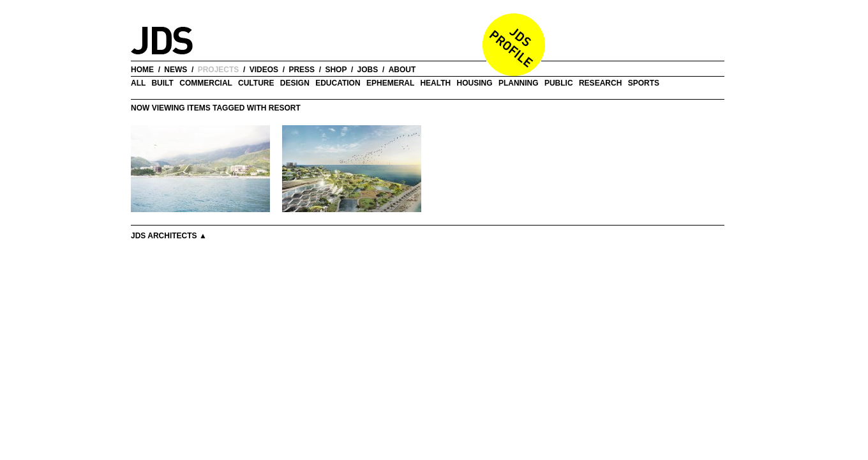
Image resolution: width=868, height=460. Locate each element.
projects (219, 70)
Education (338, 83)
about (402, 70)
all (138, 83)
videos (264, 70)
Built (162, 83)
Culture (256, 83)
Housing (475, 83)
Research (600, 83)
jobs (368, 70)
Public (559, 83)
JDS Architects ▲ (169, 236)
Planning (519, 83)
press (302, 70)
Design (295, 83)
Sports (644, 83)
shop (336, 70)
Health (435, 83)
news (176, 70)
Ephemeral (390, 83)
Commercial (206, 83)
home (142, 70)
